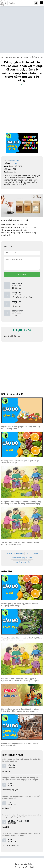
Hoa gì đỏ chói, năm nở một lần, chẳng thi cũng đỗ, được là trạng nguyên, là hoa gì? (20, 781)
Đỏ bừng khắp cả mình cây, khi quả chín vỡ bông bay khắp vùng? (20, 607)
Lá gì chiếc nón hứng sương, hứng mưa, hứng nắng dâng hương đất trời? (22, 818)
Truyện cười (19, 555)
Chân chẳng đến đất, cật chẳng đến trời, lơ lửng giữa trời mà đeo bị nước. (22, 641)
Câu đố (14, 163)
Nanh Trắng (15, 160)
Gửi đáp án (22, 277)
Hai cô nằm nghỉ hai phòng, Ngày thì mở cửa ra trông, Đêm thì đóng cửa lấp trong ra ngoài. (21, 712)
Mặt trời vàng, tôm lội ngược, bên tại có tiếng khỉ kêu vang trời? (21, 430)
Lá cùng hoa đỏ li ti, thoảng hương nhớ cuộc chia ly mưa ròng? (20, 464)
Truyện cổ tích (32, 555)
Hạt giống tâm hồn (22, 564)
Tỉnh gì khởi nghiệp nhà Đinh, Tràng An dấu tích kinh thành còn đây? (21, 837)
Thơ (30, 560)
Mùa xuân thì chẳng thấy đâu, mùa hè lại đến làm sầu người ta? (22, 762)
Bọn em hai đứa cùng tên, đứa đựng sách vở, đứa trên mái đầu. (20, 746)
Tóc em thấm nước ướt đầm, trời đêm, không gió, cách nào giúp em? (20, 545)
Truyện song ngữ (19, 560)
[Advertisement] (22, 28)
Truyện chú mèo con (12, 57)
